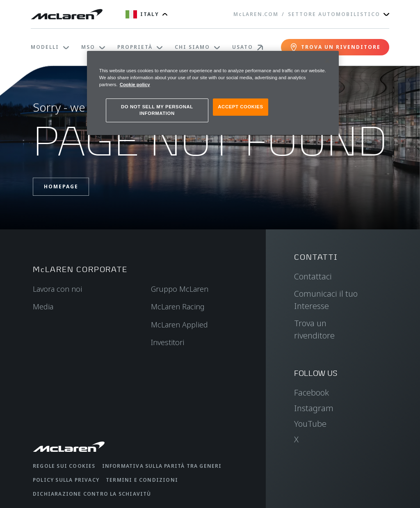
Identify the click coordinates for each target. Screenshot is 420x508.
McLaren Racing (178, 307)
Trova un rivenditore (314, 329)
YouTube (310, 424)
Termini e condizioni (142, 480)
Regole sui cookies (64, 466)
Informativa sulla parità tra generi (162, 466)
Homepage (61, 186)
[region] (213, 93)
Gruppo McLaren (180, 289)
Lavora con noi (57, 289)
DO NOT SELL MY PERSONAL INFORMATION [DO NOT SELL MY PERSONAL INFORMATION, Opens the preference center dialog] (157, 110)
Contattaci (313, 276)
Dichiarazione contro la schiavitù (92, 494)
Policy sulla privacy (66, 480)
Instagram (314, 408)
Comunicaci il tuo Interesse (326, 300)
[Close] (327, 61)
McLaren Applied (179, 325)
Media (43, 307)
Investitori (168, 342)
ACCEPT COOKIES (240, 107)
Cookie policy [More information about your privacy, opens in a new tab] (135, 85)
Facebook (312, 392)
